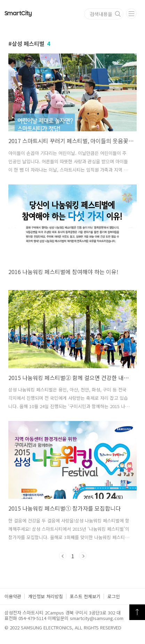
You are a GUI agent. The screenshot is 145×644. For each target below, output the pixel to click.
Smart (18, 14)
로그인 (114, 596)
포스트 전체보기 (85, 596)
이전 (63, 556)
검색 (118, 14)
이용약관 (13, 596)
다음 (83, 556)
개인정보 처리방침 (46, 596)
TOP (137, 612)
